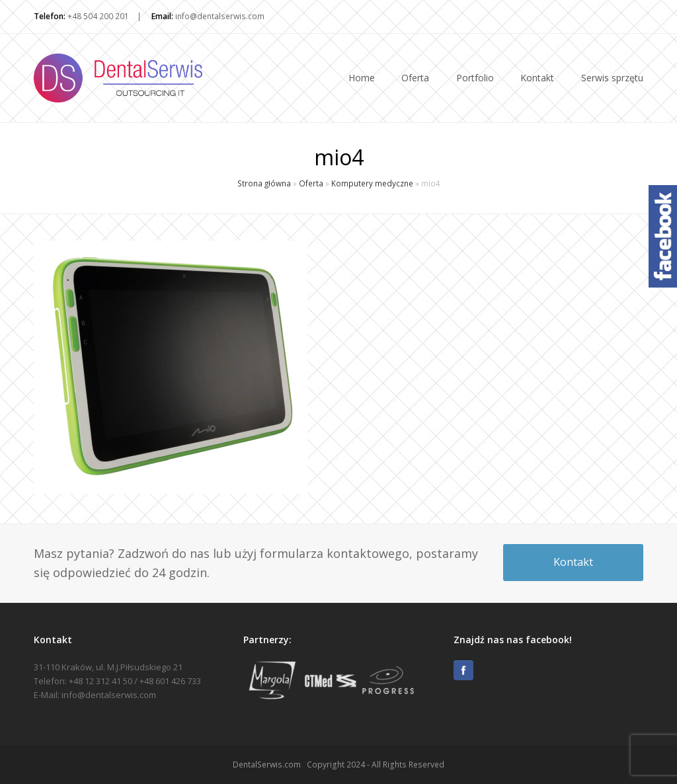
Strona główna (264, 183)
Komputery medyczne (372, 183)
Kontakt (573, 562)
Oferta (311, 183)
